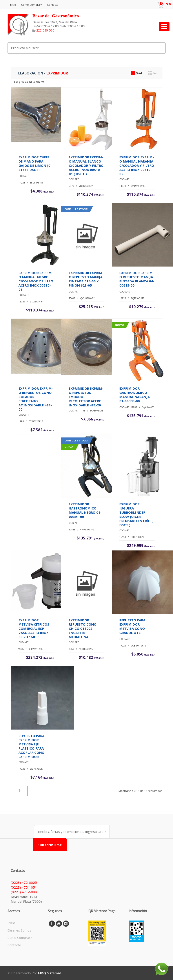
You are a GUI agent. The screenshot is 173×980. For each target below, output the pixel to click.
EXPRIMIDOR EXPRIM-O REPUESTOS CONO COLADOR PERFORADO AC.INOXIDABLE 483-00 (36, 399)
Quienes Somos (19, 930)
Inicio (13, 5)
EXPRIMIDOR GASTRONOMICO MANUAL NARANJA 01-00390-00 (135, 395)
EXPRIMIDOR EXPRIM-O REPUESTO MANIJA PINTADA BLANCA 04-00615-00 (137, 279)
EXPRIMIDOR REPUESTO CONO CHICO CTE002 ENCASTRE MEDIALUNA (83, 628)
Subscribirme (50, 845)
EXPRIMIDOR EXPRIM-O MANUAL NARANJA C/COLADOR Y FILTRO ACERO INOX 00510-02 (137, 165)
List (153, 73)
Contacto (53, 5)
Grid (137, 73)
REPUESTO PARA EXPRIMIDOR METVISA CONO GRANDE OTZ (132, 626)
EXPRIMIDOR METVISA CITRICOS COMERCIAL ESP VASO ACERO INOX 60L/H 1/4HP (34, 628)
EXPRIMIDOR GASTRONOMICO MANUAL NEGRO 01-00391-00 (85, 510)
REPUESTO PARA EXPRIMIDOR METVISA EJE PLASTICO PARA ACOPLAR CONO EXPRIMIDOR (31, 746)
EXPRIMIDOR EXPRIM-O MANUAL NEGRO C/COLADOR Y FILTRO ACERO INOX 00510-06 (36, 281)
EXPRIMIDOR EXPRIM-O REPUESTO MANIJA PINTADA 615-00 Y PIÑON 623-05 (86, 279)
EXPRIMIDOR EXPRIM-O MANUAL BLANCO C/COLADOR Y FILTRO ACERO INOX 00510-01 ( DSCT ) (86, 165)
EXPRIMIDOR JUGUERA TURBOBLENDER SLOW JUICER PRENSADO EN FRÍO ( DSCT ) (136, 514)
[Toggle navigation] (164, 27)
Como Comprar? (32, 5)
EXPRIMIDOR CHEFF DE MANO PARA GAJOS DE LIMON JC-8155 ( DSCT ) (35, 163)
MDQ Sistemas (50, 973)
